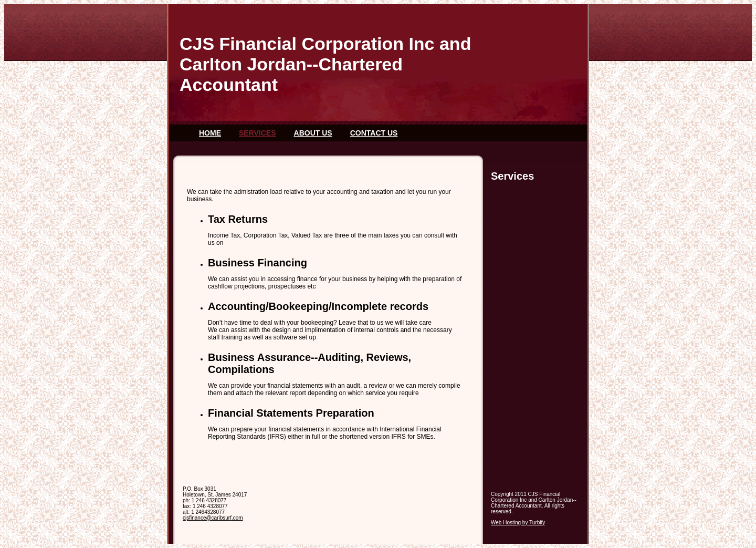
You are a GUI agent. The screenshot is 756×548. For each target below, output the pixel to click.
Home (210, 133)
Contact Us (374, 133)
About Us (313, 133)
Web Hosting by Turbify (518, 523)
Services (258, 133)
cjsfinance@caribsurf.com (213, 518)
